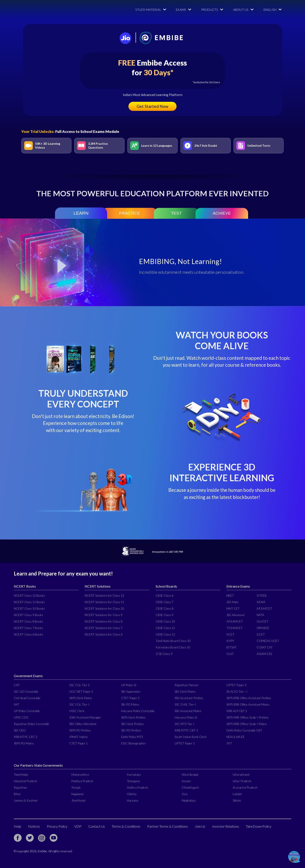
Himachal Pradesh (25, 781)
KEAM (261, 602)
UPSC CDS (21, 717)
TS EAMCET (235, 628)
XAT (17, 704)
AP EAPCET (264, 608)
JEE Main (232, 602)
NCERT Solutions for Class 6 (104, 634)
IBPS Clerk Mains (81, 698)
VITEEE (262, 595)
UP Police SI (129, 685)
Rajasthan (20, 787)
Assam (186, 781)
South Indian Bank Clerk (190, 737)
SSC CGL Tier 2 (79, 685)
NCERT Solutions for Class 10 (104, 608)
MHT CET (233, 608)
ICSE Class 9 (164, 654)
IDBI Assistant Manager (85, 717)
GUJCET (262, 621)
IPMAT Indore (79, 737)
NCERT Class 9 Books (28, 615)
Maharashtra (80, 774)
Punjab (76, 787)
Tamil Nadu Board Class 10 (173, 641)
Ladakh (237, 794)
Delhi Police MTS (132, 737)
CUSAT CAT (265, 647)
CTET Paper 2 (130, 698)
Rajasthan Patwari (186, 685)
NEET (230, 595)
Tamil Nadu (21, 774)
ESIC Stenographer (134, 743)
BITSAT (232, 647)
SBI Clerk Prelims (132, 724)
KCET (230, 634)
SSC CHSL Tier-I (185, 704)
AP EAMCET (235, 621)
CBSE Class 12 (165, 634)
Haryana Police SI (186, 717)
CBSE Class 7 (164, 602)
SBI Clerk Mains (185, 691)
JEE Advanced (235, 615)
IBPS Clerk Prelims (133, 717)
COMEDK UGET (268, 641)
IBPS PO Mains (24, 743)
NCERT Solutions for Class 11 (104, 602)
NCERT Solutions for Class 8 (104, 621)
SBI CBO (20, 730)
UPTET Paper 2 (236, 685)
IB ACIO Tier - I (237, 691)
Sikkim (237, 800)
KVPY (230, 641)
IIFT (229, 743)
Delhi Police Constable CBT (244, 730)
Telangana (133, 781)
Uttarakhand (241, 774)
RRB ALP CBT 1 (237, 711)
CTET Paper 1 (78, 743)
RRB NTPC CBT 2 (26, 737)
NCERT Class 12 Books (29, 595)
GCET (261, 634)
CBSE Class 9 (164, 615)
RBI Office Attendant (83, 724)
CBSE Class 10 (165, 621)
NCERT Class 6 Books (28, 634)
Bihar (17, 794)
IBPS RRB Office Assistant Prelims (249, 698)
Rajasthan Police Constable (32, 724)
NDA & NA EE (235, 737)
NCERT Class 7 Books (28, 628)
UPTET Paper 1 (185, 743)
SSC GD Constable (26, 691)
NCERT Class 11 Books (29, 602)
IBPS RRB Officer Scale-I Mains (247, 724)
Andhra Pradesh (137, 787)
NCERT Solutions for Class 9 (104, 615)
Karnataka (134, 774)
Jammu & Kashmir (26, 800)
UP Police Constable (27, 711)
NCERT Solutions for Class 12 (104, 595)
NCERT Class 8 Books (28, 621)
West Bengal (190, 774)
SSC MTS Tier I (184, 724)
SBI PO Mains (130, 704)
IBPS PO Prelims (80, 730)
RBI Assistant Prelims (189, 698)
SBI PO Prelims (131, 730)
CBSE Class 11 (165, 628)
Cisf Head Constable (27, 698)
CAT (17, 685)
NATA (260, 615)
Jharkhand (78, 800)
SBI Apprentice (131, 691)
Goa (185, 794)
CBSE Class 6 (164, 595)
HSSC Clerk (77, 711)
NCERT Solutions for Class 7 (104, 628)
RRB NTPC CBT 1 (186, 730)
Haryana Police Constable (138, 711)
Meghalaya (189, 800)
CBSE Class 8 (164, 608)
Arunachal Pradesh (245, 787)
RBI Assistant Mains (188, 711)
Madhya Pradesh (82, 781)
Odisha (132, 794)
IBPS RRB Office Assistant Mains (248, 704)
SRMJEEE (263, 628)
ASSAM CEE (265, 654)
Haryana (133, 800)
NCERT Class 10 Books (29, 608)
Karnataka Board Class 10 (173, 647)
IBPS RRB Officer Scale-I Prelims (247, 717)
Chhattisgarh (190, 787)
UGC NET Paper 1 (81, 691)
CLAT (230, 654)
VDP (78, 826)
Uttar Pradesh (242, 781)
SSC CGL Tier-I (79, 704)
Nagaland (77, 794)
